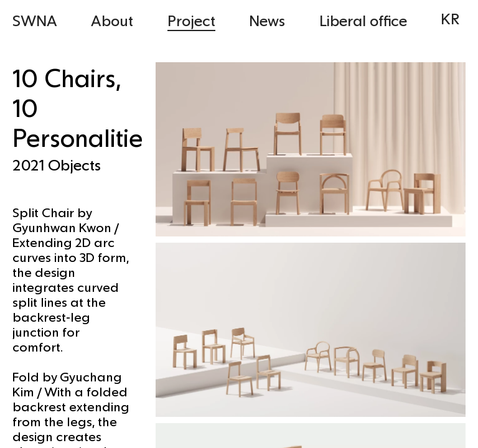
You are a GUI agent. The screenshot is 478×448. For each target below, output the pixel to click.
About (112, 20)
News (267, 20)
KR (450, 18)
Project (191, 20)
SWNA (35, 20)
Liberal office (363, 20)
